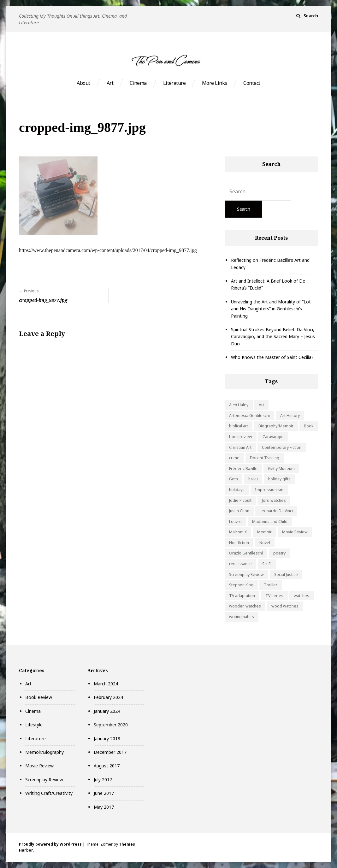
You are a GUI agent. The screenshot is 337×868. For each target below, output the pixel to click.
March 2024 (106, 684)
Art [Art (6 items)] (261, 405)
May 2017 (104, 807)
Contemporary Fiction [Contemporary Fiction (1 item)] (282, 447)
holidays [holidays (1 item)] (237, 490)
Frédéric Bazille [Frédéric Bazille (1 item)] (243, 469)
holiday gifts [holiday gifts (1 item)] (279, 479)
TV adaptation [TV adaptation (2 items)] (242, 596)
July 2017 (103, 780)
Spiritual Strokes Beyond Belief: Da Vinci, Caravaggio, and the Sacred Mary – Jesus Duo (273, 337)
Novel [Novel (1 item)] (265, 543)
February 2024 (108, 697)
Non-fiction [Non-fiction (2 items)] (239, 543)
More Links (214, 83)
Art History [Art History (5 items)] (290, 416)
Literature (174, 83)
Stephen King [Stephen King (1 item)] (241, 585)
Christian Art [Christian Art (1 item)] (240, 447)
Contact (252, 83)
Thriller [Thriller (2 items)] (271, 585)
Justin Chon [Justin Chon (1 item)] (239, 511)
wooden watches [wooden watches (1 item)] (245, 606)
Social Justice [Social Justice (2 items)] (286, 575)
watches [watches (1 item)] (302, 596)
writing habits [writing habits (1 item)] (242, 617)
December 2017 (110, 752)
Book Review (39, 697)
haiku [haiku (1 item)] (253, 479)
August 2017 (107, 766)
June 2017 (104, 793)
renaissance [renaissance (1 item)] (240, 564)
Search (311, 16)
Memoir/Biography (44, 752)
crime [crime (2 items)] (234, 458)
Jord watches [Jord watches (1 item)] (274, 500)
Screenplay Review (44, 780)
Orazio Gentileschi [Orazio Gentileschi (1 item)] (246, 553)
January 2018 (107, 739)
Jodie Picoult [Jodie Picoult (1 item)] (240, 500)
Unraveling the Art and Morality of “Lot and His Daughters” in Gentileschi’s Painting (271, 309)
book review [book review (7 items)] (241, 437)
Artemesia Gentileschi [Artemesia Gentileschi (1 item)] (249, 416)
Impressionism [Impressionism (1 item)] (269, 490)
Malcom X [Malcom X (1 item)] (238, 532)
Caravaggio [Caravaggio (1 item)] (273, 437)
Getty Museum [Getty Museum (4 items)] (281, 469)
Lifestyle (34, 725)
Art (110, 83)
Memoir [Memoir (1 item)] (264, 532)
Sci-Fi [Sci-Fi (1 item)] (267, 564)
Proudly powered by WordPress (50, 844)
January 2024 (107, 711)
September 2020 (111, 725)
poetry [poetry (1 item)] (279, 553)
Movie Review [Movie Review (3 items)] (295, 532)
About (83, 83)
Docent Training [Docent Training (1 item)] (265, 458)
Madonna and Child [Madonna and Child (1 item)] (270, 522)
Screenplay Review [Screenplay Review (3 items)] (246, 575)
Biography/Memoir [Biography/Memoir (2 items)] (276, 426)
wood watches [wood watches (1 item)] (285, 606)
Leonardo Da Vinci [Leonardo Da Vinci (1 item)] (276, 511)
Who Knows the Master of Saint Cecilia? (272, 357)
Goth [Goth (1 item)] (234, 479)
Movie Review (39, 766)
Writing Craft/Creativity (49, 793)
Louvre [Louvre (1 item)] (235, 522)
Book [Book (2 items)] (309, 426)
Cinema (138, 83)
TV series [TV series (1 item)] (274, 596)
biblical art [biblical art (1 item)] (239, 426)
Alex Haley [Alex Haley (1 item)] (239, 405)
